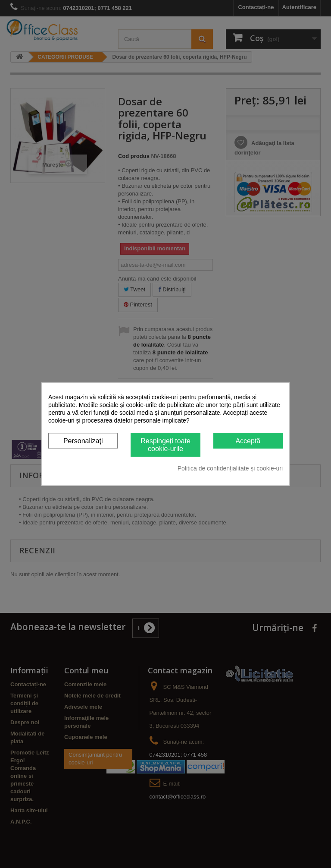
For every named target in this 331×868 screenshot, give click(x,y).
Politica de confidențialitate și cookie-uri (230, 468)
